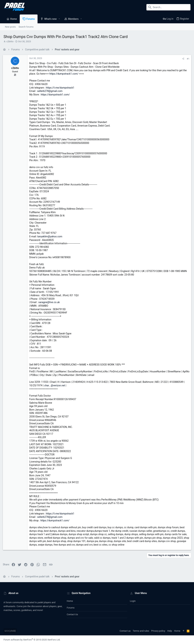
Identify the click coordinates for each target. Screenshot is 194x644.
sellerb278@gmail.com (51, 91)
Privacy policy (158, 631)
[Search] (168, 7)
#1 (187, 59)
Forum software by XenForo (32, 640)
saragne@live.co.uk (50, 302)
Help (170, 631)
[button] (59, 19)
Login (133, 601)
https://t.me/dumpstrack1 (61, 88)
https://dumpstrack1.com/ (64, 74)
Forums (71, 608)
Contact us (72, 614)
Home (70, 601)
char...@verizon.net (55, 385)
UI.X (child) (10, 631)
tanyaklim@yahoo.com (50, 236)
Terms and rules (141, 631)
